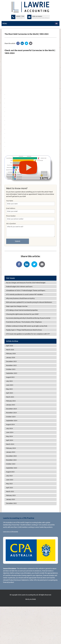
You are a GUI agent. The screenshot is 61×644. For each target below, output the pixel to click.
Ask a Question (30, 230)
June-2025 (10, 385)
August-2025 (10, 377)
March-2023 (10, 492)
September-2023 (12, 468)
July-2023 (9, 476)
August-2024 (10, 424)
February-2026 (11, 354)
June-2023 (10, 480)
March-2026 (10, 350)
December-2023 (11, 456)
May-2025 (9, 389)
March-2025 (10, 397)
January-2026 (11, 358)
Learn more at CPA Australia (11, 532)
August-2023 (10, 472)
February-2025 (11, 401)
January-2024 (11, 452)
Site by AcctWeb (31, 599)
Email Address (30, 210)
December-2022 (11, 503)
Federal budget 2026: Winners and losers (19, 287)
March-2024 (10, 444)
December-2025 (11, 361)
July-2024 (9, 428)
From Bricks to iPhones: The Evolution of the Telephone (24, 322)
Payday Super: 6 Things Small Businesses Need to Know (24, 330)
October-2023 (11, 464)
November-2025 (11, 365)
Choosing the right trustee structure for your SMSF (22, 314)
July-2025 (9, 381)
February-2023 (11, 495)
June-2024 (10, 432)
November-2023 (11, 460)
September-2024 (12, 421)
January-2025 (11, 405)
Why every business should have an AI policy (20, 298)
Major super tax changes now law (17, 306)
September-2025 (12, 373)
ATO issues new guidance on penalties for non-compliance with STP (28, 334)
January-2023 (11, 499)
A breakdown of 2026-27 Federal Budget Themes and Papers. (26, 290)
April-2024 (10, 440)
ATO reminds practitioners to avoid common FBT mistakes (25, 294)
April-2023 (10, 488)
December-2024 (11, 409)
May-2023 (9, 484)
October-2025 (11, 369)
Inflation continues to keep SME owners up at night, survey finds (27, 326)
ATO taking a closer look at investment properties (22, 310)
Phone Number (30, 218)
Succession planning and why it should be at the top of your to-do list (28, 318)
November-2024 (11, 413)
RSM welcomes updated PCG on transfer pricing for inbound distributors (29, 302)
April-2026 (10, 346)
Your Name (30, 203)
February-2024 (11, 448)
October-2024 (11, 417)
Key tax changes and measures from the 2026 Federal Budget (26, 283)
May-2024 (9, 436)
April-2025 (10, 393)
